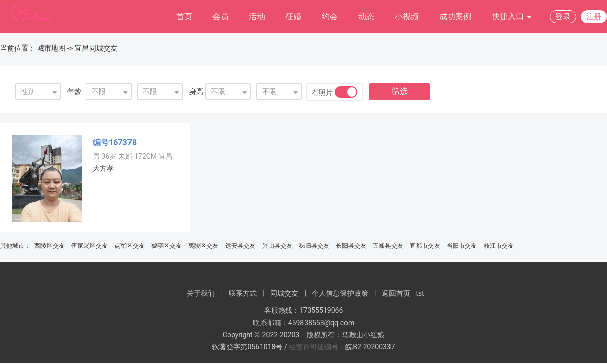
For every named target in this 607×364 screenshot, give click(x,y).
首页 (184, 16)
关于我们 (201, 293)
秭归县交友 (314, 246)
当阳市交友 (462, 246)
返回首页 (396, 293)
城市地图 (51, 48)
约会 (330, 16)
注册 (594, 17)
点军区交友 (129, 246)
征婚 (293, 16)
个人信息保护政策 (340, 293)
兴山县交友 (277, 246)
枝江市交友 (499, 246)
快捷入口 (512, 17)
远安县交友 (240, 246)
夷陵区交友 (203, 246)
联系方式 (243, 293)
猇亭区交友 (166, 246)
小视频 (407, 16)
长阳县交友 (351, 246)
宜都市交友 (425, 246)
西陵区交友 (50, 246)
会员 (221, 16)
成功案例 (455, 16)
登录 (563, 17)
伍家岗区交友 (90, 246)
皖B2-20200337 (370, 347)
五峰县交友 (388, 246)
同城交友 (284, 293)
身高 (196, 92)
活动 (257, 16)
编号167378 (115, 142)
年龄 (74, 92)
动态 (366, 16)
